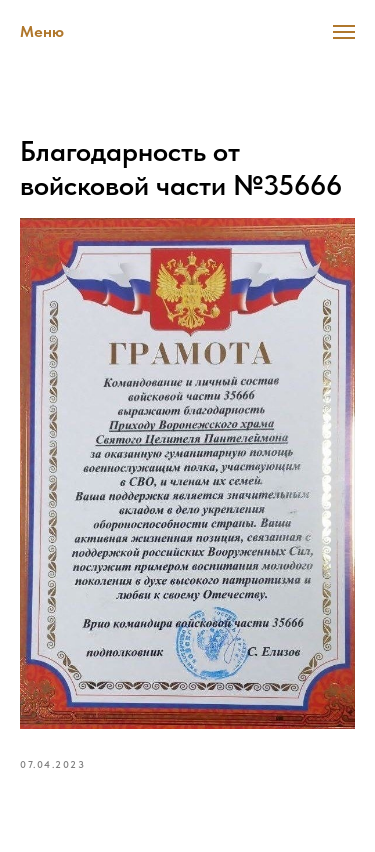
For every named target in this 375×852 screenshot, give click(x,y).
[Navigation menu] (344, 32)
